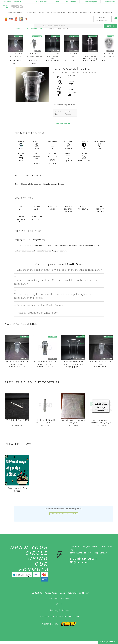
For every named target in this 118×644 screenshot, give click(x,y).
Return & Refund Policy (78, 593)
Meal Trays (73, 13)
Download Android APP (12, 2)
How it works (42, 2)
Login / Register (109, 2)
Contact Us (71, 2)
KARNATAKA (101, 19)
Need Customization (103, 13)
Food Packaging (15, 13)
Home (18, 29)
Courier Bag (86, 13)
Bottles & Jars (58, 13)
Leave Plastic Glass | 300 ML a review (64, 514)
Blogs (62, 593)
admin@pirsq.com (90, 2)
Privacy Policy (51, 593)
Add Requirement (64, 124)
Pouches (43, 13)
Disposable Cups (35, 29)
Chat (57, 2)
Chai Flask (32, 13)
